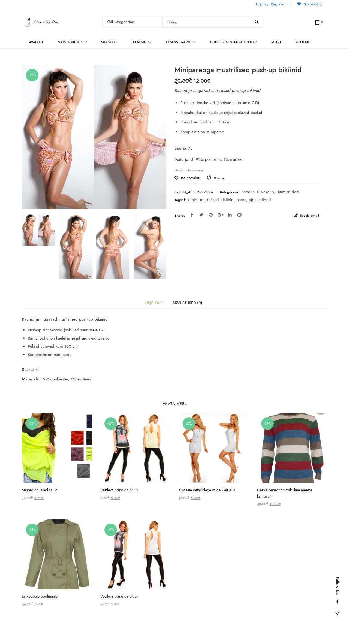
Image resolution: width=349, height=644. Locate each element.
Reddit (239, 215)
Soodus (248, 192)
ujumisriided (260, 200)
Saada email (309, 215)
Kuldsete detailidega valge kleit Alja (207, 490)
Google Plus (220, 215)
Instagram (338, 613)
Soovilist (312, 4)
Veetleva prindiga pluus (119, 490)
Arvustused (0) (187, 303)
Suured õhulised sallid (40, 490)
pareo (241, 200)
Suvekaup (265, 192)
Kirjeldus (153, 303)
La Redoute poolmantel (40, 596)
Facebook (192, 215)
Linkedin (230, 215)
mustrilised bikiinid (217, 200)
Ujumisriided (288, 192)
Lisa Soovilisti (190, 178)
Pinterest (211, 215)
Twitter (201, 215)
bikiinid (191, 200)
